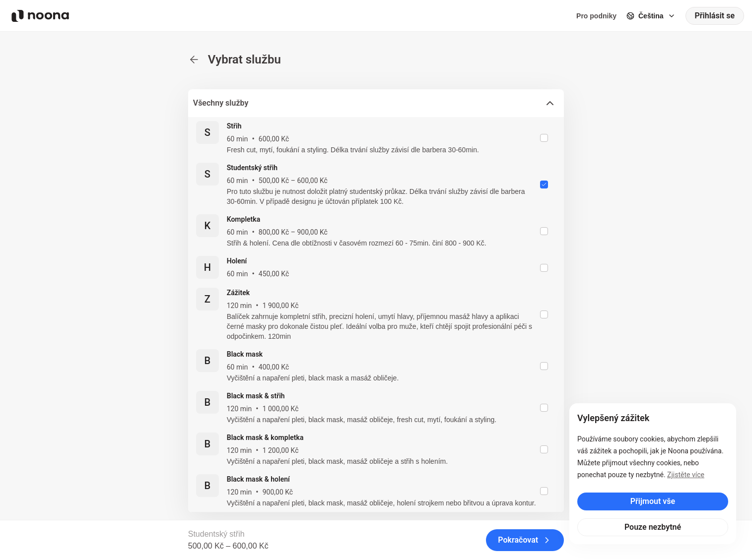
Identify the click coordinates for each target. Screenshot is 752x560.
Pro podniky (596, 16)
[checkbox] (544, 138)
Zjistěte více (686, 475)
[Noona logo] (40, 16)
